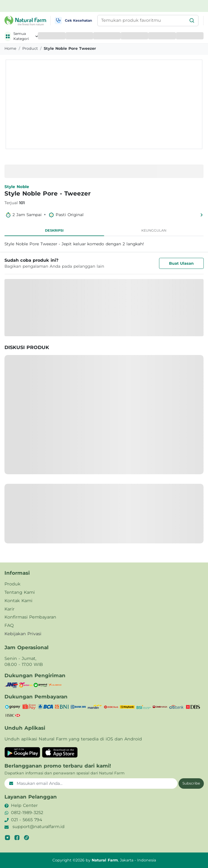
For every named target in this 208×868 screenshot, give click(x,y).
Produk (12, 584)
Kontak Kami (18, 601)
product (30, 48)
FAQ (9, 625)
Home (10, 48)
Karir (10, 609)
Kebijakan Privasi (23, 634)
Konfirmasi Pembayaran (30, 617)
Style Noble (17, 187)
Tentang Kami (20, 592)
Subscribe (191, 783)
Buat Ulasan (181, 263)
